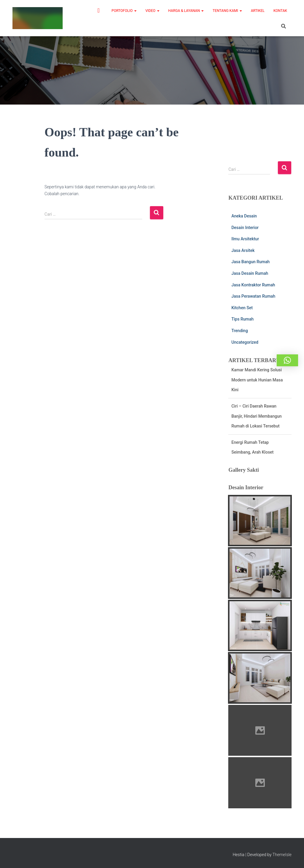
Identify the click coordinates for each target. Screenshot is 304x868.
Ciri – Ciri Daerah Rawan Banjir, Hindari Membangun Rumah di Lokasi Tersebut (256, 422)
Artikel (258, 11)
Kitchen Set (242, 308)
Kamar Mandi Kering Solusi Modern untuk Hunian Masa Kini (257, 385)
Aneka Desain (244, 216)
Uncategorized (245, 342)
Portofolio (124, 11)
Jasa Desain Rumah (250, 273)
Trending (239, 331)
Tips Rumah (242, 319)
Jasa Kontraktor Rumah (253, 285)
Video (152, 11)
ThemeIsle (282, 855)
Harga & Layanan (186, 11)
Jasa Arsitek (243, 250)
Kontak (280, 11)
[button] (287, 360)
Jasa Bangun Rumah (250, 262)
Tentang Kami (227, 11)
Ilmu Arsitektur (245, 239)
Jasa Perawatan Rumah (253, 296)
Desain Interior (245, 228)
